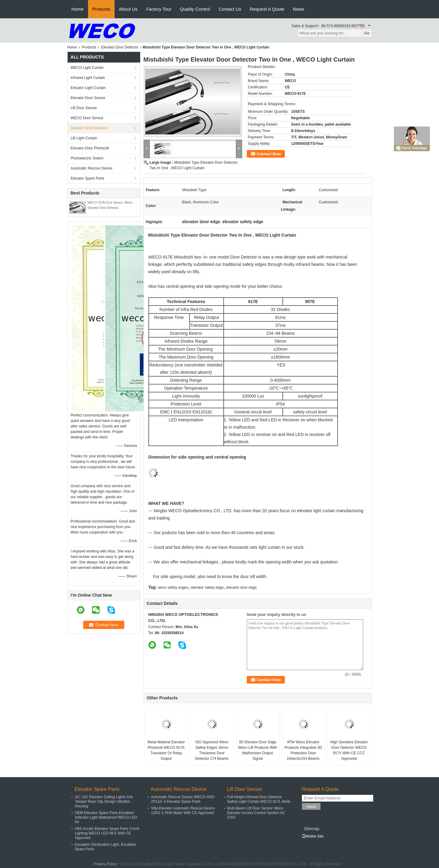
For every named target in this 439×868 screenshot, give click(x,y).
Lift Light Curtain (84, 138)
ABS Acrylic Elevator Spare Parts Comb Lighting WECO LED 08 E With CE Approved (107, 833)
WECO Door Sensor (87, 118)
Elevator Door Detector (120, 47)
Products (101, 9)
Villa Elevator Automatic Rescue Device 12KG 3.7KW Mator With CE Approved (183, 811)
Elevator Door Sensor (88, 98)
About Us (128, 9)
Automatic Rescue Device (92, 168)
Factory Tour (159, 9)
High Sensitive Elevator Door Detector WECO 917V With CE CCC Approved (349, 750)
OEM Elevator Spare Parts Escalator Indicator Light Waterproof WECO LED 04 (106, 817)
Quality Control (195, 9)
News (299, 9)
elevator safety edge (207, 588)
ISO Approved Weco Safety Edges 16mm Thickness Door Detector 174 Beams (212, 750)
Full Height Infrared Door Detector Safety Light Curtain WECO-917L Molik (259, 799)
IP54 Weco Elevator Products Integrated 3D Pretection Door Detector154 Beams (303, 750)
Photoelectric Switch (87, 158)
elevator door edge (242, 588)
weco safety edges (173, 588)
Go (367, 33)
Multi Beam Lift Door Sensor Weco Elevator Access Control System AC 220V (256, 813)
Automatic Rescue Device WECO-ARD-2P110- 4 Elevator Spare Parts (183, 799)
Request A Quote (267, 9)
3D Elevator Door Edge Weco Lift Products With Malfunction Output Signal (258, 750)
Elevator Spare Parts (88, 178)
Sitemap (312, 829)
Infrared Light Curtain (88, 78)
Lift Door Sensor (84, 108)
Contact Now (269, 154)
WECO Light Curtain (87, 68)
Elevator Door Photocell (90, 148)
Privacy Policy (105, 864)
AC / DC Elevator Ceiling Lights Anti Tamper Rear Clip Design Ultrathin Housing (104, 802)
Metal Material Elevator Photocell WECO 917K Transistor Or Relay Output (166, 750)
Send (311, 807)
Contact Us (230, 9)
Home (78, 9)
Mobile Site (313, 836)
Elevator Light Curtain (88, 88)
